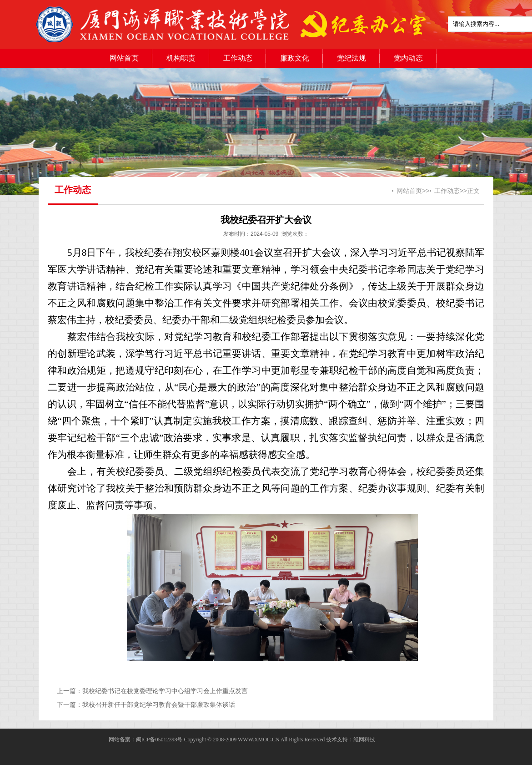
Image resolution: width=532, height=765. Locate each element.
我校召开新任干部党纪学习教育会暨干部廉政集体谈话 (159, 704)
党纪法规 (351, 58)
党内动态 (408, 58)
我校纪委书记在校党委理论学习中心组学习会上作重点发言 (165, 691)
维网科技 (364, 740)
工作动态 (238, 58)
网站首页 (124, 58)
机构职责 (181, 58)
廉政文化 (295, 58)
